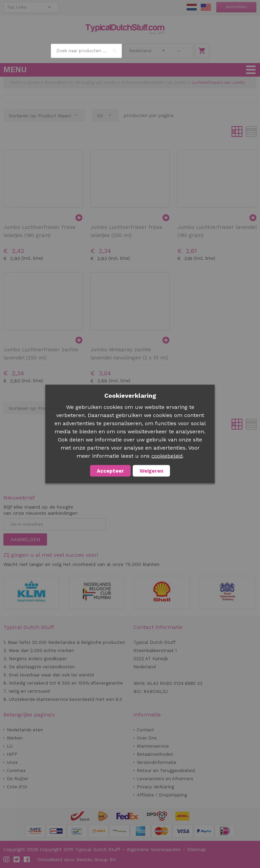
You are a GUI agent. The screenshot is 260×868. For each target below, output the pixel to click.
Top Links (17, 7)
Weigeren (151, 471)
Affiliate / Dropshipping (162, 795)
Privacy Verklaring (155, 787)
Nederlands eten (25, 730)
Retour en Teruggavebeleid (166, 771)
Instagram (7, 860)
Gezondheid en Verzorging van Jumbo (81, 83)
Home (16, 83)
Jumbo (33, 83)
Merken (15, 738)
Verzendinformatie (157, 762)
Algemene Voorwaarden (154, 849)
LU (10, 746)
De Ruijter (18, 779)
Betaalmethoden (155, 754)
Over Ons (147, 738)
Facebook (27, 860)
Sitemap (197, 849)
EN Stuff (206, 7)
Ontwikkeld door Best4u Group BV (77, 860)
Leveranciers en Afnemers (165, 779)
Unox (12, 762)
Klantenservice (153, 746)
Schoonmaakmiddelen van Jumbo (154, 83)
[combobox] (86, 51)
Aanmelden (236, 7)
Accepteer (110, 471)
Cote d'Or (17, 787)
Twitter (17, 860)
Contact (145, 730)
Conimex (16, 771)
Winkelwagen (202, 51)
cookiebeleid (167, 456)
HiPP (12, 754)
